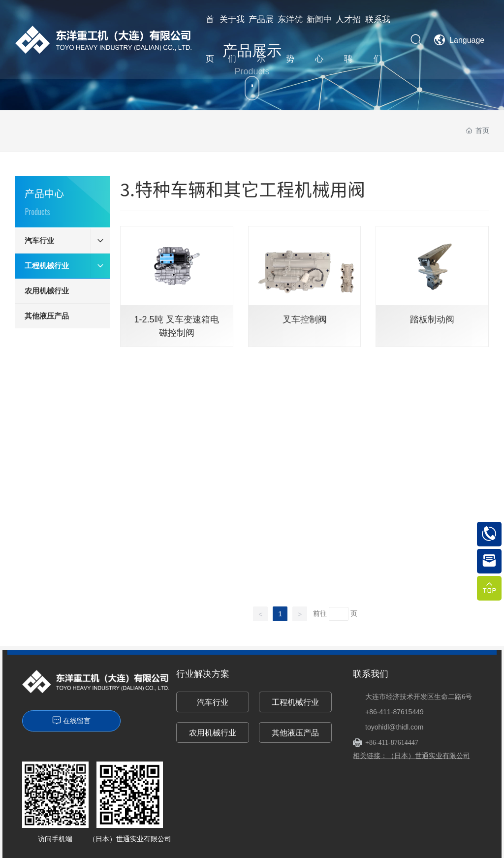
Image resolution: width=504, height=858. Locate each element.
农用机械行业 (213, 733)
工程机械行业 (295, 702)
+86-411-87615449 (394, 712)
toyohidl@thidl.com (394, 727)
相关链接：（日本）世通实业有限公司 (411, 756)
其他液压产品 (295, 733)
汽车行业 (213, 702)
